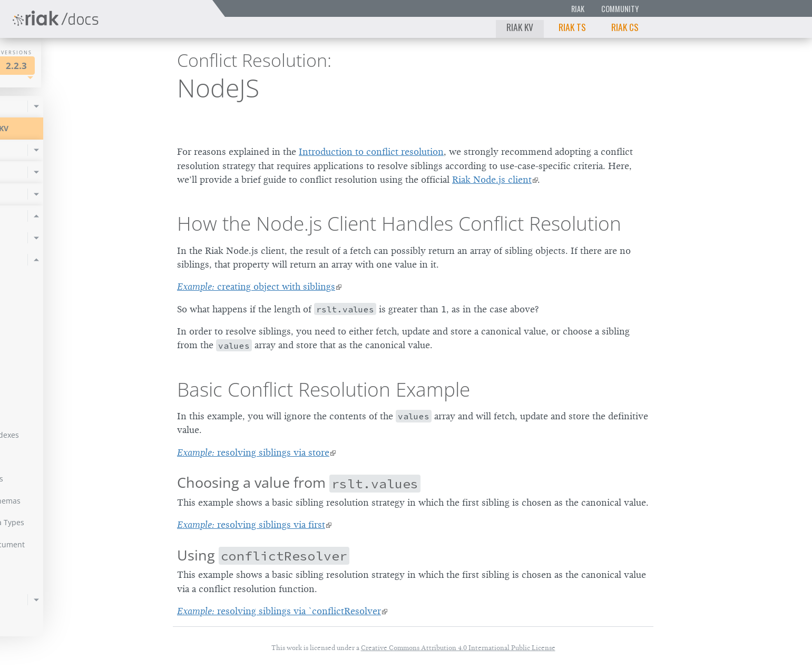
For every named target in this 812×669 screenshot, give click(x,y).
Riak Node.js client (492, 180)
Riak (578, 9)
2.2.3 (107, 66)
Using (263, 555)
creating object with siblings (256, 287)
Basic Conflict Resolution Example (324, 389)
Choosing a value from (299, 482)
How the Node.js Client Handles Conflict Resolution (399, 223)
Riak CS (625, 27)
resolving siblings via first (251, 525)
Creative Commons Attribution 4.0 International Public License (458, 648)
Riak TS (572, 27)
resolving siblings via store (253, 452)
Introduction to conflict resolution (371, 152)
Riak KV (520, 27)
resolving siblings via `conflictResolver (279, 611)
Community (620, 9)
